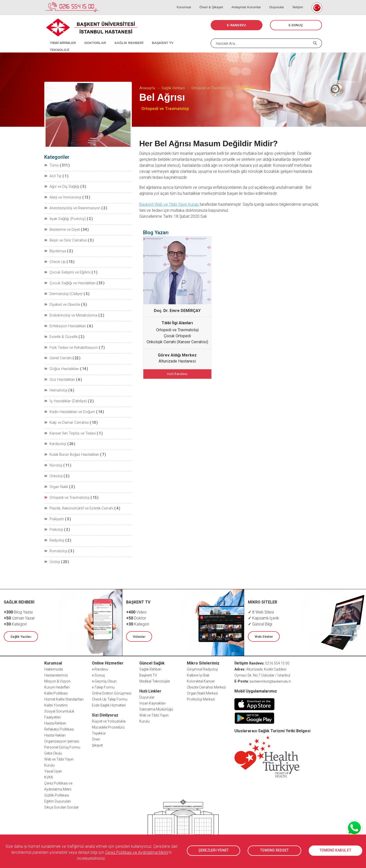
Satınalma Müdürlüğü (156, 701)
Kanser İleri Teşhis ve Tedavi (69, 427)
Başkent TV (148, 667)
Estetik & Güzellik (60, 333)
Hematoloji (56, 385)
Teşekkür (99, 725)
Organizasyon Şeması (62, 733)
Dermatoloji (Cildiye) (63, 291)
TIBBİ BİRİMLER (61, 37)
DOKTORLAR (91, 37)
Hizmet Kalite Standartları (64, 691)
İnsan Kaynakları (152, 695)
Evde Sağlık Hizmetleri (109, 697)
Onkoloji (54, 469)
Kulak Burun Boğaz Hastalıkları (71, 448)
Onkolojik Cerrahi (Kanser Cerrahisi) (177, 342)
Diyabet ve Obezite (61, 301)
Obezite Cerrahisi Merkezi (206, 679)
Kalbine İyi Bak (198, 667)
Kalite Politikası (56, 685)
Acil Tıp (53, 175)
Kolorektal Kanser (201, 673)
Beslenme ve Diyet (61, 228)
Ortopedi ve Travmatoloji (211, 88)
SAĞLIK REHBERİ (123, 37)
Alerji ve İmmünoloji (63, 196)
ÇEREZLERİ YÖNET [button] (214, 850)
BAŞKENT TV (155, 37)
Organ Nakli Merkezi (202, 685)
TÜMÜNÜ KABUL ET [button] (336, 850)
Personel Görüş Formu (62, 739)
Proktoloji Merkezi (201, 691)
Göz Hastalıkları (60, 375)
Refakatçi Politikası (59, 721)
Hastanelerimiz (56, 667)
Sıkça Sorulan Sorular (62, 799)
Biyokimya (55, 249)
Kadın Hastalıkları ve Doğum (69, 406)
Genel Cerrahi (58, 354)
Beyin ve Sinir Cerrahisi (65, 238)
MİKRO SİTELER (263, 594)
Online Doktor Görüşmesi (112, 685)
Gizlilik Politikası (57, 787)
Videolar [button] (139, 628)
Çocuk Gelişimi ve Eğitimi (67, 270)
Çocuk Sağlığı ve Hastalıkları (69, 280)
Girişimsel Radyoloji (202, 661)
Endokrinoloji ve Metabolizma (70, 312)
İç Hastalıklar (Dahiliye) (65, 396)
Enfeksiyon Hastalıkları (65, 322)
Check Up (55, 259)
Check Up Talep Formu (110, 691)
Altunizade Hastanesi (177, 361)
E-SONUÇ (296, 25)
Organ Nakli (56, 480)
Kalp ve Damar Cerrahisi (66, 417)
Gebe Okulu (53, 745)
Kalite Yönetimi (56, 697)
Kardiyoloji (56, 438)
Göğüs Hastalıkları (62, 364)
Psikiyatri (54, 511)
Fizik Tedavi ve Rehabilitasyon (70, 343)
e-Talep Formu (103, 679)
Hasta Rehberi (55, 715)
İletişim (298, 2)
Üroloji (52, 553)
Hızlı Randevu (177, 374)
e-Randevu (100, 661)
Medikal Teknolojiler (155, 673)
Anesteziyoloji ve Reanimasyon (72, 207)
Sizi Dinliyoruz (105, 707)
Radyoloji (55, 532)
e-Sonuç (98, 667)
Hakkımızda (54, 661)
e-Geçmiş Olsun (104, 673)
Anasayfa (147, 88)
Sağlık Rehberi (173, 88)
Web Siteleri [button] (263, 628)
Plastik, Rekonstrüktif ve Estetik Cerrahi (77, 501)
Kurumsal (192, 2)
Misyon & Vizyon (57, 673)
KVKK (49, 769)
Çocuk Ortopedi (177, 336)
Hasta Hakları (55, 727)
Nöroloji (54, 459)
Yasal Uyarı (53, 763)
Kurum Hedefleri (57, 679)
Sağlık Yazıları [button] (21, 628)
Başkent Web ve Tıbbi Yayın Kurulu (169, 204)
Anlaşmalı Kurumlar (250, 2)
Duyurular (279, 2)
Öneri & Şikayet (217, 2)
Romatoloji (56, 543)
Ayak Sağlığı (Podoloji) (65, 217)
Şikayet (97, 737)
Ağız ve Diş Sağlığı (61, 186)
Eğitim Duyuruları (58, 793)
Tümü (52, 165)
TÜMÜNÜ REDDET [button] (275, 850)
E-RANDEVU (236, 25)
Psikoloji (54, 522)
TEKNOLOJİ (182, 37)
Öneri (96, 731)
